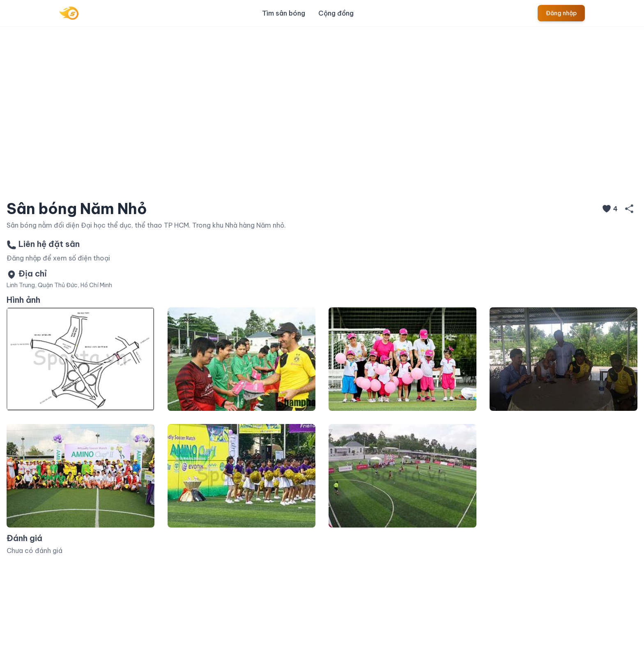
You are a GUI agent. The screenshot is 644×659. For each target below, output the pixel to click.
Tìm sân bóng (284, 13)
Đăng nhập (561, 13)
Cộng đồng (336, 13)
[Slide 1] (292, 182)
